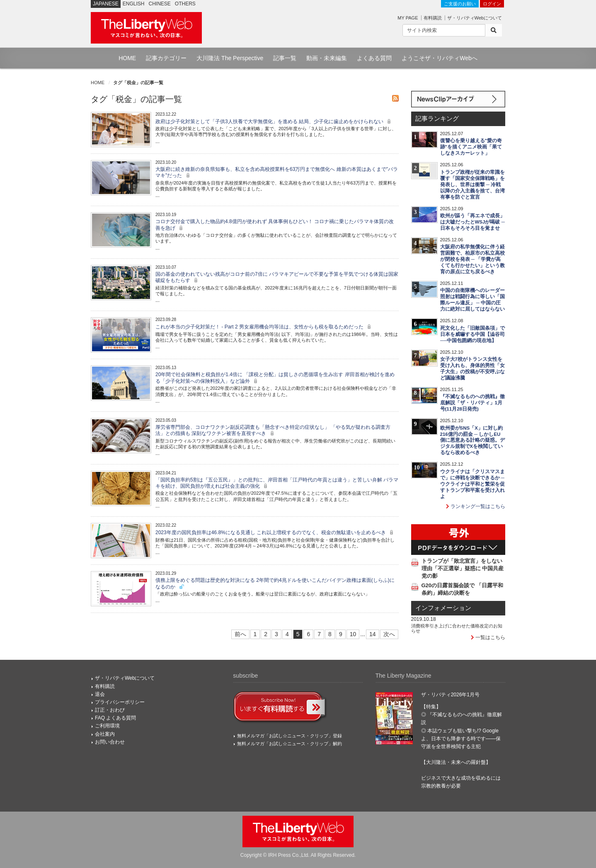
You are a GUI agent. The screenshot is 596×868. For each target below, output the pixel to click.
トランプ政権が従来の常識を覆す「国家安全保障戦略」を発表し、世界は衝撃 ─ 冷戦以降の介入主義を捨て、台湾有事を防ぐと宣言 (472, 185)
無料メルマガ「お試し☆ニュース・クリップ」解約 (290, 744)
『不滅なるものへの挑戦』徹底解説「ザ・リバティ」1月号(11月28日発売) (472, 403)
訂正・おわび (110, 710)
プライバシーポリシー (120, 702)
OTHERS (185, 4)
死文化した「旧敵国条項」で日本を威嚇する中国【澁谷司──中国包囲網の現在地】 (472, 334)
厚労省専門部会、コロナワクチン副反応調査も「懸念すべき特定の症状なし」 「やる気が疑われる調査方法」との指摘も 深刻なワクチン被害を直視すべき (273, 430)
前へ (240, 634)
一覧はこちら (488, 637)
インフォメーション (443, 608)
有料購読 (433, 18)
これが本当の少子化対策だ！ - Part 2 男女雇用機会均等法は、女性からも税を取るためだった (264, 327)
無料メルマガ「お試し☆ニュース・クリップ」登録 (290, 736)
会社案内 (105, 734)
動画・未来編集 (327, 58)
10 (353, 634)
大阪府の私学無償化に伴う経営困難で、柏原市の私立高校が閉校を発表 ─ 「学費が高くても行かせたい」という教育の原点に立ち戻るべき (472, 259)
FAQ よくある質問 (115, 718)
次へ (389, 634)
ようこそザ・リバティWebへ (440, 58)
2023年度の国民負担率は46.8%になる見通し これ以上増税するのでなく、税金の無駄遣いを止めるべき (275, 532)
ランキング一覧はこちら (476, 506)
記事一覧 (285, 58)
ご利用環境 (107, 726)
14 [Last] (373, 634)
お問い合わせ (110, 742)
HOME (127, 58)
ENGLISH (134, 4)
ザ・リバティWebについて (475, 18)
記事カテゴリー (166, 58)
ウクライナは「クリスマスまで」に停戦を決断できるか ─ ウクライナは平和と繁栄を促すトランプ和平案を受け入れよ (472, 484)
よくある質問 (374, 58)
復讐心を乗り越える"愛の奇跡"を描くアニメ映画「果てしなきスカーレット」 (471, 147)
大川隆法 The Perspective (230, 58)
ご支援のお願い (460, 4)
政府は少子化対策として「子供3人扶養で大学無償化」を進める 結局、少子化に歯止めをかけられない (274, 122)
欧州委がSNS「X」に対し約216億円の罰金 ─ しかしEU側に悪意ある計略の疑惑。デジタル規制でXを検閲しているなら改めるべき (472, 440)
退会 (100, 694)
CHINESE (160, 4)
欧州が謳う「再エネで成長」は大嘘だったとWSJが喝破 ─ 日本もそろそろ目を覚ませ (472, 222)
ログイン (492, 4)
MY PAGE (408, 18)
